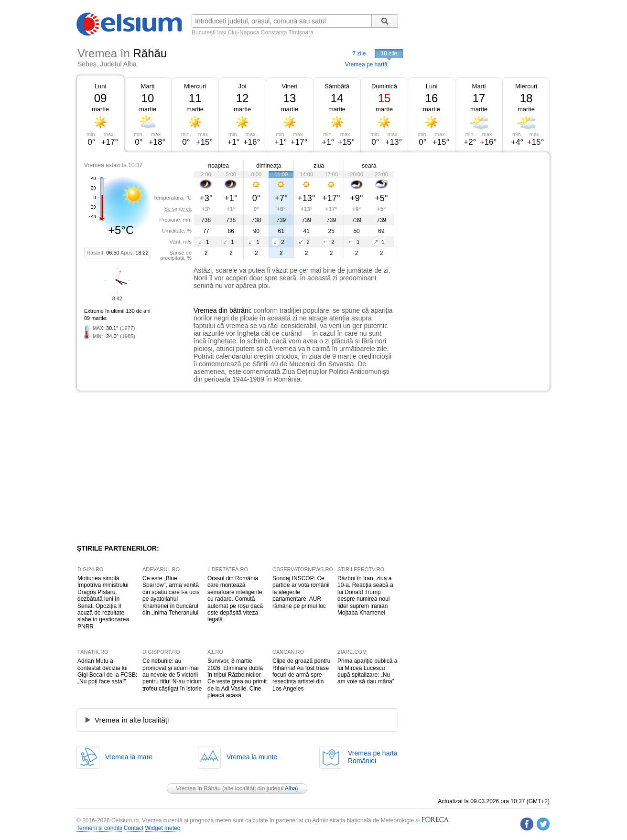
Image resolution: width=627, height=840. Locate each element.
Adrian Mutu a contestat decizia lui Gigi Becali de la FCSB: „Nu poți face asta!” (107, 671)
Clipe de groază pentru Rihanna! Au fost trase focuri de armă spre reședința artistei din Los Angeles (301, 675)
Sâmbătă (337, 86)
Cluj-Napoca (243, 32)
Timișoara (301, 32)
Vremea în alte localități (132, 720)
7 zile (359, 53)
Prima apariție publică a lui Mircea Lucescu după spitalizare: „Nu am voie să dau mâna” (367, 671)
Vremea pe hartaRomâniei (373, 757)
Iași (222, 32)
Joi (243, 86)
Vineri (289, 86)
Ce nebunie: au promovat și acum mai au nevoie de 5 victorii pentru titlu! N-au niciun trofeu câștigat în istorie (172, 675)
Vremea (205, 310)
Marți (148, 86)
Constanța (274, 32)
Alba (291, 788)
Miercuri (195, 86)
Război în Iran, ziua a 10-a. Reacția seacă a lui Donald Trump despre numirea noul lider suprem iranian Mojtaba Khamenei (365, 595)
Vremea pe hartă (366, 64)
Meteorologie (397, 820)
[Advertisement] (472, 223)
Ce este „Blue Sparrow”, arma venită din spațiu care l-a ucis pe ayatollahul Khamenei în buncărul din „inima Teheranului (171, 595)
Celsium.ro (125, 820)
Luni (101, 86)
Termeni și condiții (99, 828)
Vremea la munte (252, 757)
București (204, 32)
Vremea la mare (129, 757)
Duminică (384, 86)
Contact (134, 828)
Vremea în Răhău (198, 788)
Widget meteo (162, 828)
